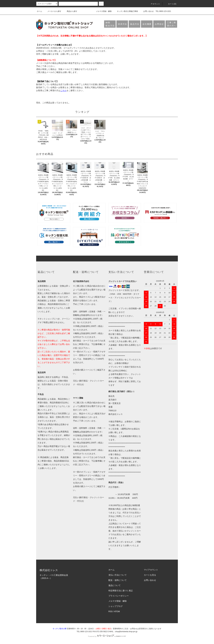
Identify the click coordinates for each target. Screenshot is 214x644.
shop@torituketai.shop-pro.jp (126, 632)
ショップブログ (116, 606)
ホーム (39, 11)
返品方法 (135, 24)
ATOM (117, 611)
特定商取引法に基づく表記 (121, 591)
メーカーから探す (53, 11)
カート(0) (170, 4)
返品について (115, 585)
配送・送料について (118, 580)
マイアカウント (151, 570)
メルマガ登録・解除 (102, 11)
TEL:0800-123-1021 (163, 11)
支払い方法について (118, 575)
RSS (111, 611)
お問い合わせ (147, 11)
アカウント (154, 4)
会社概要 (147, 24)
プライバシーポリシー (119, 596)
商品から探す (70, 11)
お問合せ (159, 24)
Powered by (107, 636)
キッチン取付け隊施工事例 (126, 11)
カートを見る (150, 575)
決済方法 (122, 24)
